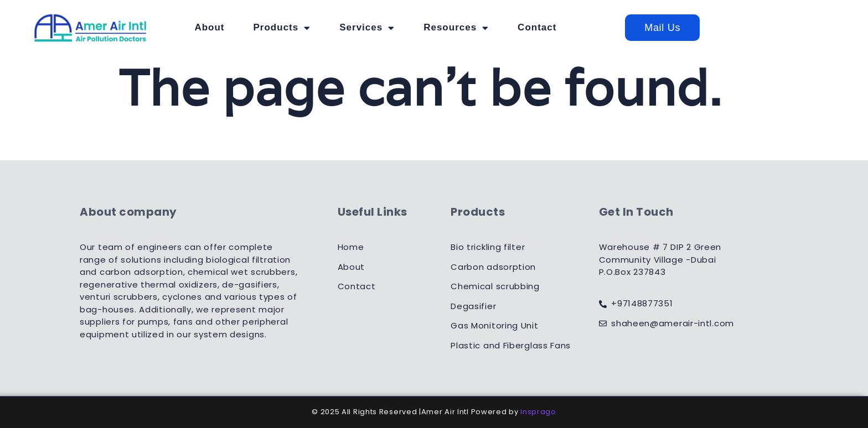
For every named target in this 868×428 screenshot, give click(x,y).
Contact (593, 27)
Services (423, 28)
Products (338, 28)
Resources (512, 28)
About (266, 27)
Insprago (538, 412)
